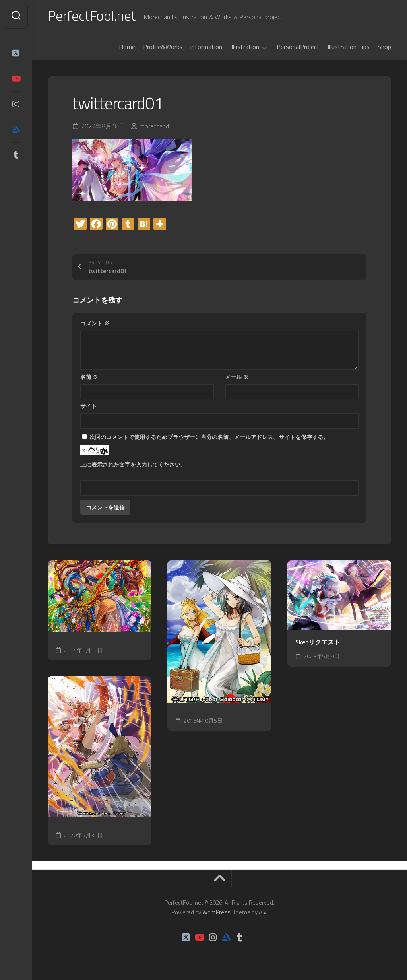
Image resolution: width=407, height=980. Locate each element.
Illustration (245, 48)
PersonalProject (298, 47)
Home (127, 47)
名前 (89, 378)
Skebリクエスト (318, 643)
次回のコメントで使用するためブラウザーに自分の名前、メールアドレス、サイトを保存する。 (209, 438)
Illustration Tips (349, 47)
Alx (263, 913)
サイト (89, 407)
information (206, 47)
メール (237, 378)
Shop (384, 47)
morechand (154, 127)
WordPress (216, 913)
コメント (95, 324)
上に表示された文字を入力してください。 (133, 465)
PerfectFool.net (93, 16)
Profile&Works (163, 47)
